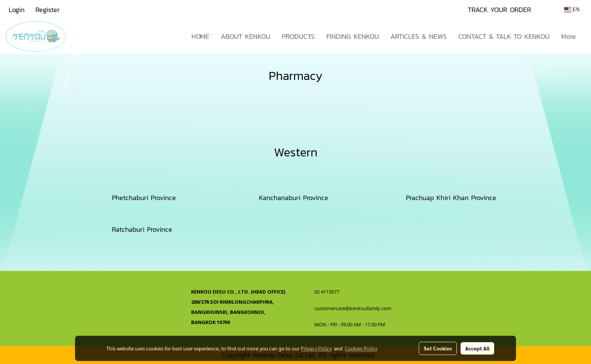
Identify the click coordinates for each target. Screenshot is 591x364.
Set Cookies (438, 348)
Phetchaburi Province (144, 198)
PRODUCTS (298, 36)
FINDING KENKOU (353, 36)
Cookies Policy (361, 348)
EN (572, 10)
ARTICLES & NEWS (419, 36)
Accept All (477, 348)
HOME (200, 36)
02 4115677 (327, 292)
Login (17, 10)
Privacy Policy (316, 348)
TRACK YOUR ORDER (499, 10)
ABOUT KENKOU (246, 36)
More (569, 36)
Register (47, 10)
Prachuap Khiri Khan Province (451, 198)
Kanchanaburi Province (294, 198)
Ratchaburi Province (142, 229)
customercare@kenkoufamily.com (353, 308)
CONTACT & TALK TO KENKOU (504, 36)
